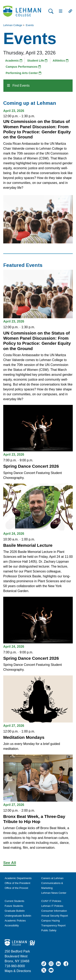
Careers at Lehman (52, 878)
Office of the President (17, 883)
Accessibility (12, 925)
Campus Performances (23, 67)
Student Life (37, 61)
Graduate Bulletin (15, 911)
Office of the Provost (16, 888)
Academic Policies (15, 921)
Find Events (18, 86)
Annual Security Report (55, 916)
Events (30, 25)
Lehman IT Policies (52, 906)
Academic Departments (18, 878)
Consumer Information (54, 911)
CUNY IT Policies (51, 901)
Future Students (14, 906)
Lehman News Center (54, 893)
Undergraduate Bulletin (18, 916)
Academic (14, 61)
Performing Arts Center (24, 73)
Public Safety (49, 930)
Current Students (14, 901)
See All (10, 863)
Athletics (61, 61)
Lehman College (13, 25)
